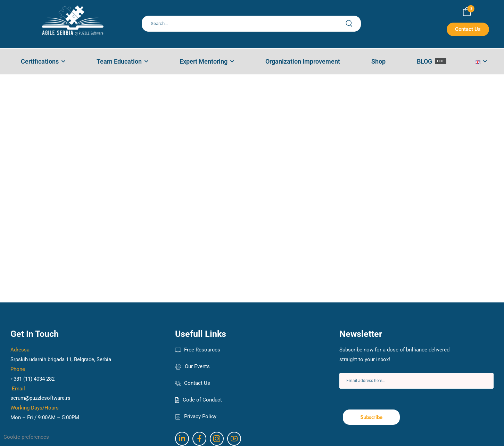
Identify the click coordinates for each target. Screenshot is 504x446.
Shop (378, 61)
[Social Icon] (182, 439)
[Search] (244, 24)
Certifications (40, 61)
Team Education (119, 61)
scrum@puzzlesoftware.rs (40, 398)
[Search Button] (353, 24)
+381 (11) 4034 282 (32, 379)
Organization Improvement (303, 61)
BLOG (432, 61)
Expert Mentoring (204, 61)
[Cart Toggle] (467, 12)
